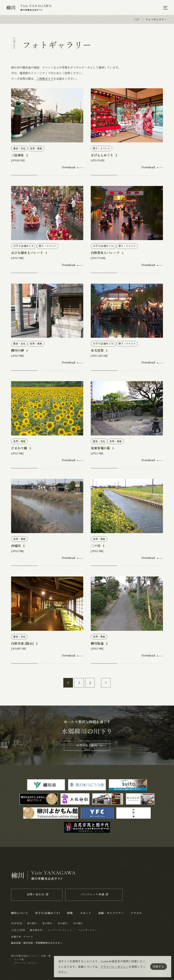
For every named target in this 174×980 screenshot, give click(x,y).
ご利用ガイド (45, 79)
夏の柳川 (47, 924)
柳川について (20, 914)
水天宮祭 (98, 351)
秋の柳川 (63, 924)
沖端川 (16, 546)
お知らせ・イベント (22, 937)
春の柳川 (32, 924)
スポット (85, 914)
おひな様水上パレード (28, 253)
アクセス (136, 914)
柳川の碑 (18, 351)
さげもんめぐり (102, 156)
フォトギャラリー (87, 931)
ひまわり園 (20, 449)
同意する (158, 966)
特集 (70, 914)
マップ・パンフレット (60, 931)
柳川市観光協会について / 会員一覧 (31, 956)
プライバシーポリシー (115, 967)
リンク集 (19, 960)
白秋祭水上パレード (106, 253)
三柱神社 (18, 156)
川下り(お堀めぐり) (48, 914)
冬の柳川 (78, 924)
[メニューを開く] (166, 8)
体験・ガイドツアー (111, 914)
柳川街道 (98, 644)
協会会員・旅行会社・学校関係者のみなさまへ (37, 943)
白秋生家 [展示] (23, 644)
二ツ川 (96, 546)
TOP (137, 20)
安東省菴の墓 (101, 449)
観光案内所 (36, 931)
